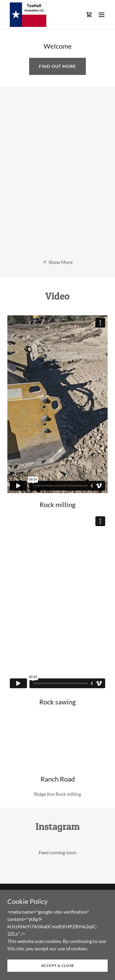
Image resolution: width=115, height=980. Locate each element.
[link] (28, 15)
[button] (102, 15)
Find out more (57, 66)
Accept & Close (58, 965)
